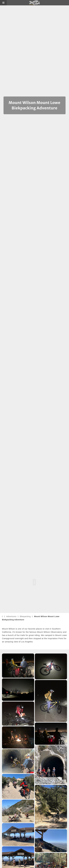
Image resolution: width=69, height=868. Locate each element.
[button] (3, 3)
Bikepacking (25, 616)
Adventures (11, 616)
